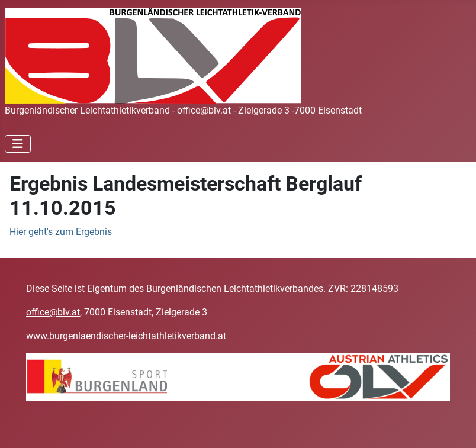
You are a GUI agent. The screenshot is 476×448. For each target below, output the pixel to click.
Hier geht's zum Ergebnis (61, 232)
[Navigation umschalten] (18, 144)
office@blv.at (53, 312)
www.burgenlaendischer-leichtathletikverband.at (126, 336)
